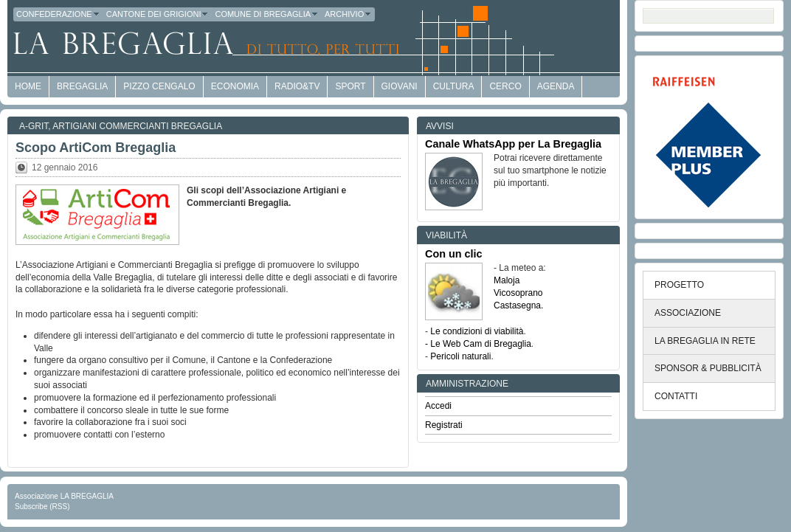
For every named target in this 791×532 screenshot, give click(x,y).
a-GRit (34, 126)
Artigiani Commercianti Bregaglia (137, 126)
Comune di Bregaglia (267, 14)
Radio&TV (297, 86)
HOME (28, 86)
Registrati (444, 425)
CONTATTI (676, 396)
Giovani (400, 86)
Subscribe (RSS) (42, 507)
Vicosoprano (518, 293)
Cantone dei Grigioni (158, 14)
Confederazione (58, 14)
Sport (350, 86)
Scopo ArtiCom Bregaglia (96, 148)
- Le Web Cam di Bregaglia (478, 344)
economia (235, 86)
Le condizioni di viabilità (477, 331)
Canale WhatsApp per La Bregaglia (513, 144)
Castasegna (517, 305)
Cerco (505, 86)
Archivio (348, 14)
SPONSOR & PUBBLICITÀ (708, 368)
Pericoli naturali (460, 356)
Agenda (556, 86)
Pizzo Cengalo (159, 86)
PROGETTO (679, 285)
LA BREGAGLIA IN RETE (705, 341)
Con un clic (454, 254)
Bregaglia (82, 86)
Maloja (507, 280)
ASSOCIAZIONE (688, 313)
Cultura (454, 86)
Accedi (438, 406)
